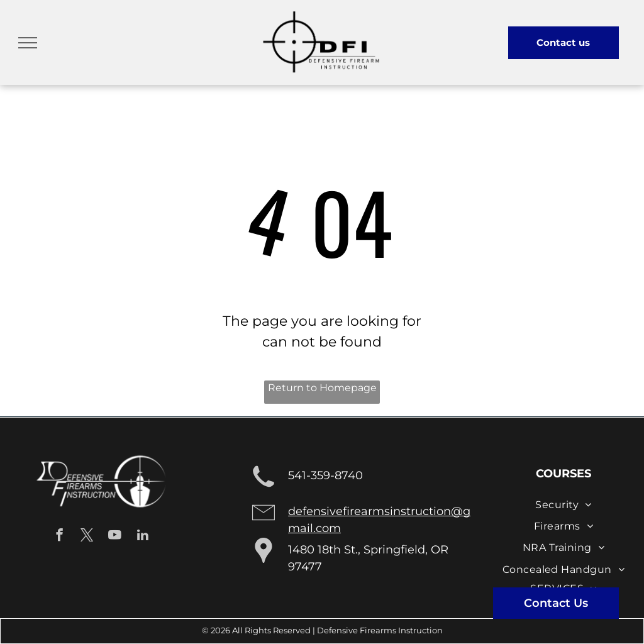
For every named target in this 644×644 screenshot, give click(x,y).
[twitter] (87, 536)
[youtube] (115, 536)
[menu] (28, 43)
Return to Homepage (322, 388)
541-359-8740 (325, 475)
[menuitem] (563, 504)
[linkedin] (142, 536)
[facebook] (59, 536)
